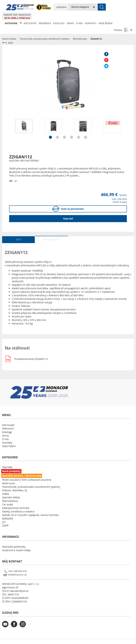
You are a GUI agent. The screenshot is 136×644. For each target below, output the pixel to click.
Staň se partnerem (68, 202)
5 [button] (79, 131)
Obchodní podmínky (14, 540)
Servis (70, 16)
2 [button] (57, 131)
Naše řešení (106, 16)
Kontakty (91, 16)
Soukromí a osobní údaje (16, 543)
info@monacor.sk (17, 568)
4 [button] (72, 131)
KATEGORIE (13, 16)
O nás (80, 16)
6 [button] (86, 131)
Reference (45, 16)
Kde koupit (30, 16)
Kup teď (68, 211)
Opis (18, 232)
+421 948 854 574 (17, 564)
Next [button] (129, 122)
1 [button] (50, 131)
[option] (24, 119)
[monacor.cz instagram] (24, 619)
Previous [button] (7, 122)
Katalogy (59, 16)
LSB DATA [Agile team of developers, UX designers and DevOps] (100, 638)
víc (11, 174)
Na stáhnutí (51, 232)
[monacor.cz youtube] (6, 619)
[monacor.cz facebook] (15, 619)
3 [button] (64, 131)
